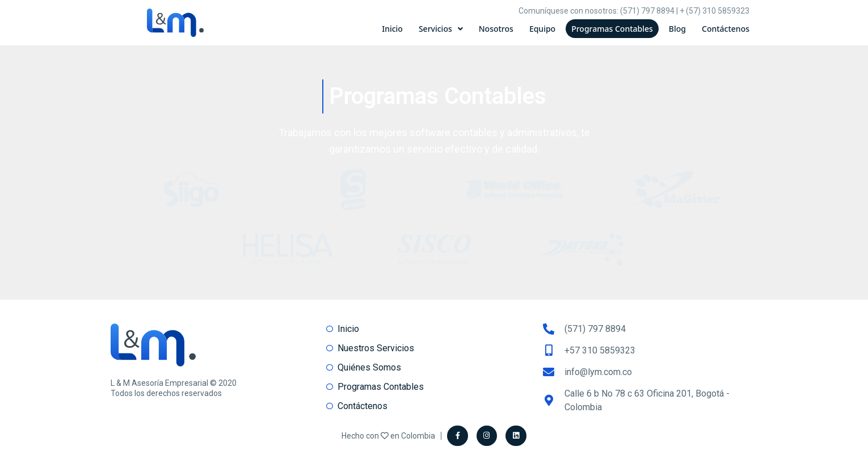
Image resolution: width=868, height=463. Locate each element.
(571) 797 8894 (647, 11)
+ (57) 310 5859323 (715, 11)
